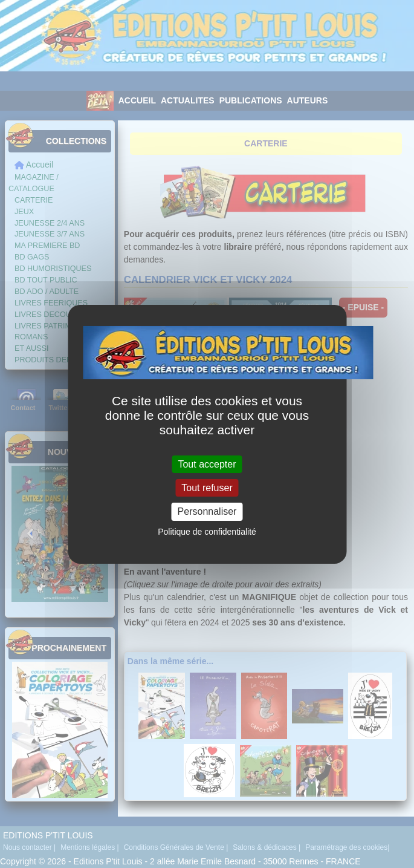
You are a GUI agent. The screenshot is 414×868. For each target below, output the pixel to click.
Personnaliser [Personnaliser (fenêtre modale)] (207, 511)
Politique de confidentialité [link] (207, 532)
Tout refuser (207, 488)
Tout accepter (207, 464)
